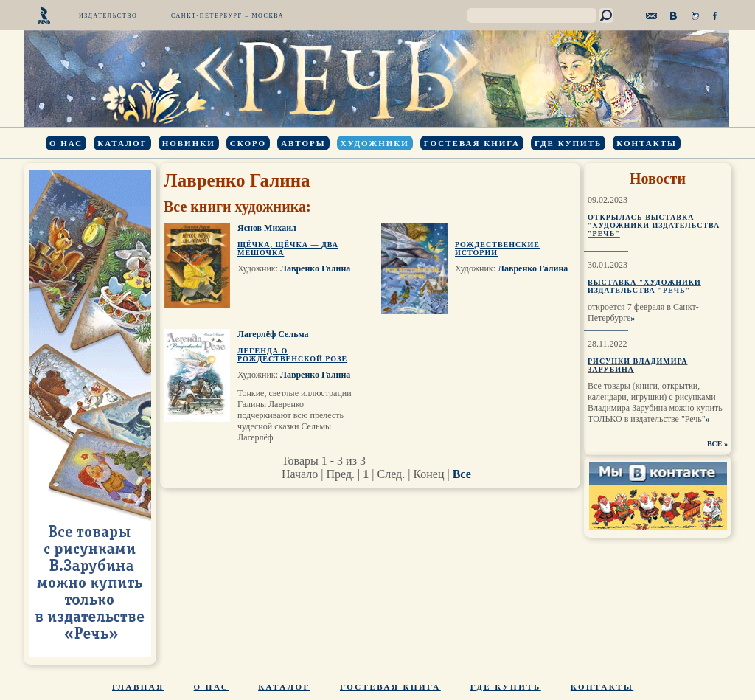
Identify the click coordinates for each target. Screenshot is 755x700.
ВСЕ (715, 444)
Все (462, 474)
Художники (375, 143)
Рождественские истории (497, 249)
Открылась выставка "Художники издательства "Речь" (654, 225)
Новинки (189, 143)
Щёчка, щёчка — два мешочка (288, 249)
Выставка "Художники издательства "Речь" (644, 286)
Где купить (568, 143)
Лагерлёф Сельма (273, 334)
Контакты (647, 143)
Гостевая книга (472, 143)
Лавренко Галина (315, 268)
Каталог (122, 143)
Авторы (303, 143)
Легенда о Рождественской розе (292, 355)
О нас (66, 143)
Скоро (248, 143)
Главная (138, 687)
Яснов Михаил (267, 228)
